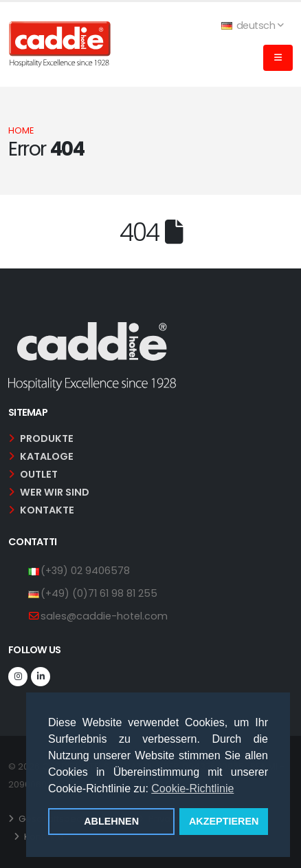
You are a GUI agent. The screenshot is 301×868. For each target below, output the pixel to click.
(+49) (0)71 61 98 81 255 (99, 593)
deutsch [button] (252, 25)
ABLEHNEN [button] (111, 821)
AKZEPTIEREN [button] (224, 821)
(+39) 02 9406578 (85, 571)
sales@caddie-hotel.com (104, 616)
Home (21, 130)
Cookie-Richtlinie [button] (192, 788)
